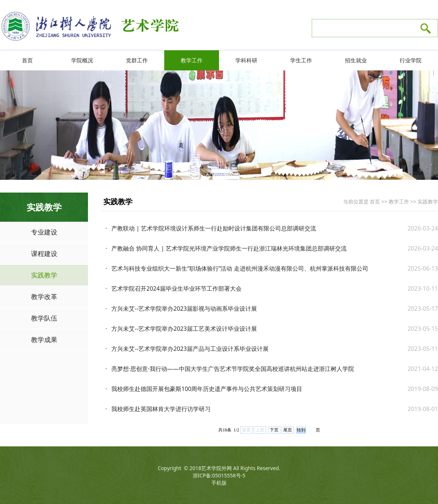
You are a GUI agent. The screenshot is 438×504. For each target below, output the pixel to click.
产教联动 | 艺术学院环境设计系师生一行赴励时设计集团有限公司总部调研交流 (214, 228)
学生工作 (301, 60)
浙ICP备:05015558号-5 (219, 475)
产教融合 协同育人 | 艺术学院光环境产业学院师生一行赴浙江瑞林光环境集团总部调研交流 (229, 248)
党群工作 (137, 60)
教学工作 (192, 60)
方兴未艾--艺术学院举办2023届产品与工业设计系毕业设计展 (190, 349)
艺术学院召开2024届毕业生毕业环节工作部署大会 (176, 288)
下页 (274, 430)
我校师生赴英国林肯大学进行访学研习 (161, 409)
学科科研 (246, 60)
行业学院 (411, 60)
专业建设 (44, 232)
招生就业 (356, 60)
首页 (27, 60)
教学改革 (44, 296)
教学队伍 (44, 318)
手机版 (219, 483)
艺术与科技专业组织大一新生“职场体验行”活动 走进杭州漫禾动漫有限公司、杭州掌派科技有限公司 (240, 268)
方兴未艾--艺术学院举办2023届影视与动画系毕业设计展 (184, 309)
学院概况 (82, 60)
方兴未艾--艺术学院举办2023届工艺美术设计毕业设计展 (184, 329)
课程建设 (44, 253)
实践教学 (44, 275)
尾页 (288, 430)
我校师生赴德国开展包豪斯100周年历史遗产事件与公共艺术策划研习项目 (207, 389)
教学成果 (44, 340)
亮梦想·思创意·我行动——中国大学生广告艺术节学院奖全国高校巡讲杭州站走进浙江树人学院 (233, 369)
